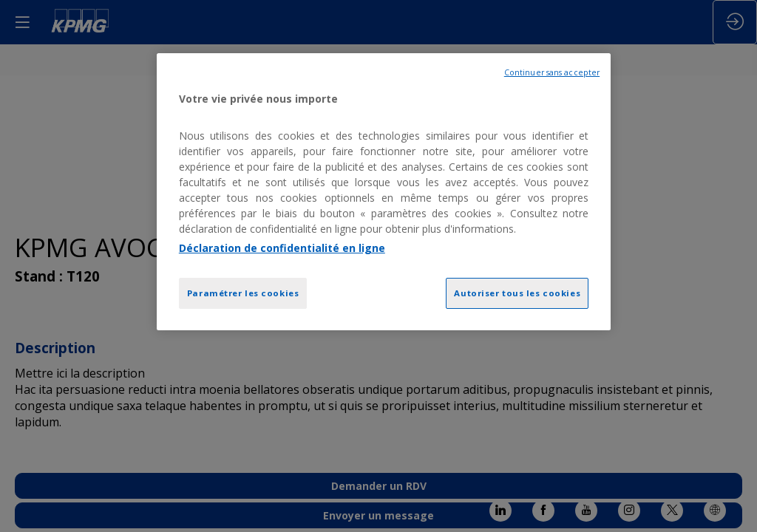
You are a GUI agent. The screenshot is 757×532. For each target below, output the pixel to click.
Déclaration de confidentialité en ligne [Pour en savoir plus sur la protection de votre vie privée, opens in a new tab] (282, 248)
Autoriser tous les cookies (517, 293)
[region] (384, 192)
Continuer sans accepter (552, 72)
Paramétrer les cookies (243, 293)
